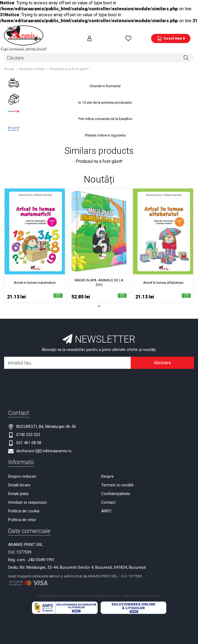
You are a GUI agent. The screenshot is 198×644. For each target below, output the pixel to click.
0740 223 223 (28, 429)
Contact (108, 497)
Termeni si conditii (117, 479)
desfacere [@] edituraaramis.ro (44, 445)
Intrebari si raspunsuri (27, 497)
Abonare (162, 357)
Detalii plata (18, 488)
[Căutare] (186, 53)
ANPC (106, 505)
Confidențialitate (116, 488)
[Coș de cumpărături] (171, 36)
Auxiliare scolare (33, 63)
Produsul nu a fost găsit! (69, 63)
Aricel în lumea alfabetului (163, 277)
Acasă (9, 63)
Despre (107, 471)
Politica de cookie (24, 505)
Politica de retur (22, 514)
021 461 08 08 (29, 437)
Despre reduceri (22, 471)
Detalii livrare (19, 479)
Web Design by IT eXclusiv (142, 590)
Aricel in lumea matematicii (35, 277)
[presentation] (98, 300)
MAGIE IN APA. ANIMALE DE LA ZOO (99, 277)
